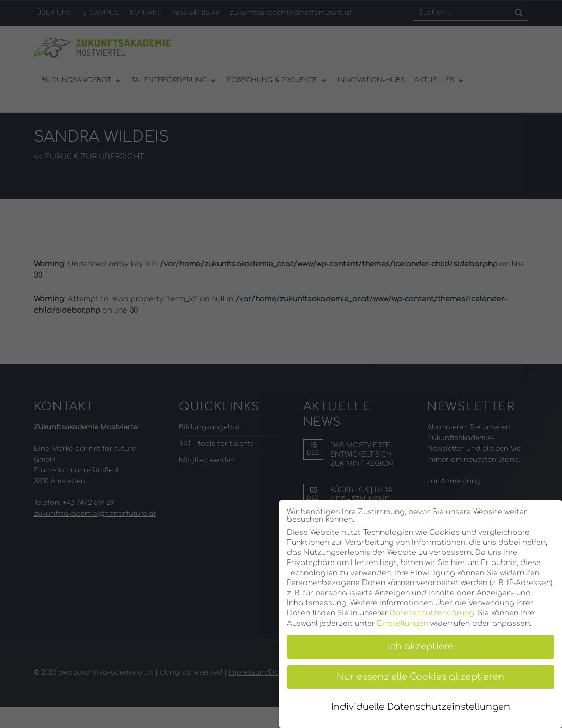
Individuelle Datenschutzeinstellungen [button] (421, 707)
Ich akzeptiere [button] (421, 647)
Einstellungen (403, 623)
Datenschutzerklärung (432, 613)
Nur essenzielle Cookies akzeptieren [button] (421, 677)
